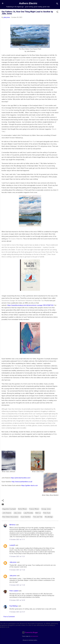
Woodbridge (49, 517)
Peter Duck (47, 513)
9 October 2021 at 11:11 (17, 540)
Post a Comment (9, 617)
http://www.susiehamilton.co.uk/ (22, 482)
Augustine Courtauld (9, 509)
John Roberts (7, 513)
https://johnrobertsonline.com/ (21, 478)
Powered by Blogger (30, 632)
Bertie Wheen (23, 509)
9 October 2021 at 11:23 (17, 585)
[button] (57, 12)
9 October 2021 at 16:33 (17, 600)
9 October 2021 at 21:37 (17, 612)
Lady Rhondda (28, 513)
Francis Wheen (34, 509)
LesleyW (12, 545)
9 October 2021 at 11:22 (17, 570)
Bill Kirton (12, 525)
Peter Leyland (14, 591)
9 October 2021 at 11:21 (17, 556)
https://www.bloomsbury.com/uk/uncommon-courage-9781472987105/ (30, 305)
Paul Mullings (14, 606)
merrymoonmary (34, 636)
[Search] (57, 4)
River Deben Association (10, 517)
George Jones (46, 509)
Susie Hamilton (26, 517)
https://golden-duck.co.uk (29, 485)
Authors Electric (28, 3)
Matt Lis (38, 513)
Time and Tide (38, 517)
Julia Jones (17, 513)
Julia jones (13, 562)
